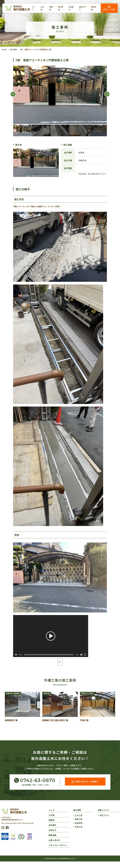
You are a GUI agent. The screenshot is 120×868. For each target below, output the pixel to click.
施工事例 (61, 8)
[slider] (49, 655)
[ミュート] (81, 655)
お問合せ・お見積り (108, 11)
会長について (104, 817)
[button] (51, 636)
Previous (11, 97)
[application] (51, 636)
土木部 (42, 8)
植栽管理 (79, 829)
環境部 (51, 8)
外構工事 (79, 833)
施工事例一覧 (60, 668)
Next (105, 97)
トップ (34, 8)
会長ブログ (82, 8)
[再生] (16, 655)
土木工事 (79, 822)
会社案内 (71, 8)
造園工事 (79, 826)
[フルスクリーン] (85, 655)
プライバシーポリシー (58, 852)
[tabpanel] (60, 95)
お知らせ (52, 837)
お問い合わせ (54, 847)
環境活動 (94, 8)
